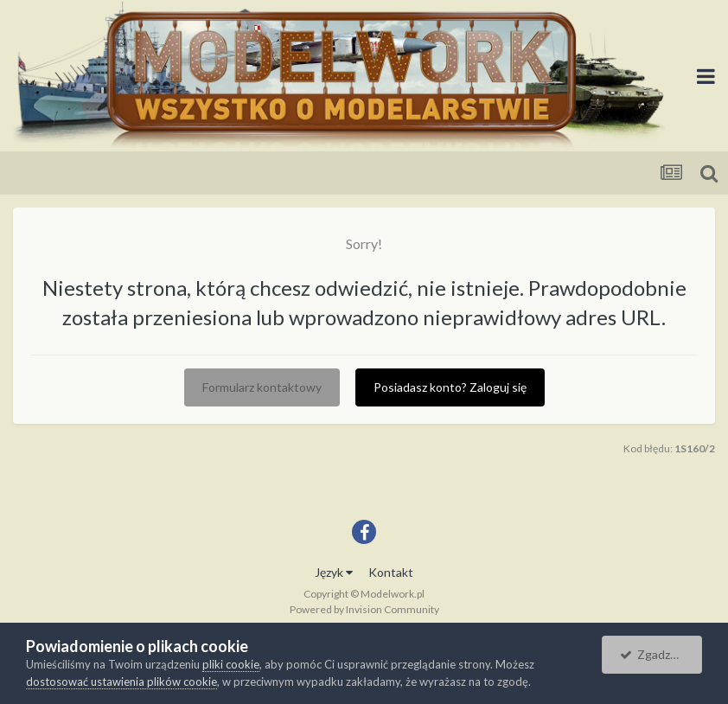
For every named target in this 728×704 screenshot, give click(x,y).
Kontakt (391, 572)
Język (334, 572)
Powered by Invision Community (364, 609)
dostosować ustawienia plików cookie (121, 682)
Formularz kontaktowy (262, 387)
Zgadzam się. (661, 654)
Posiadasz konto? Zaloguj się (450, 387)
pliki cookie (231, 664)
